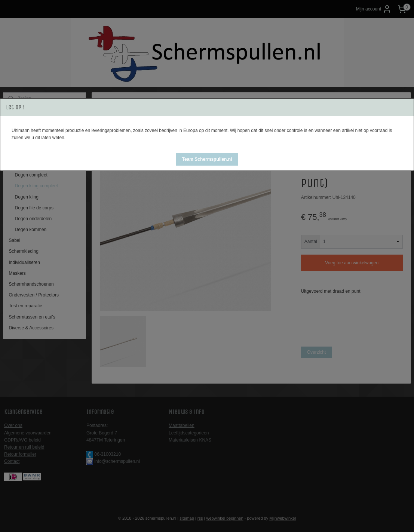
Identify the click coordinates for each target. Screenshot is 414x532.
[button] (207, 159)
